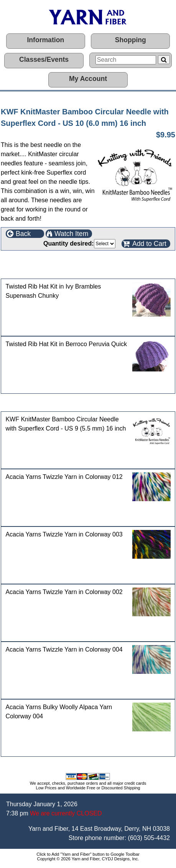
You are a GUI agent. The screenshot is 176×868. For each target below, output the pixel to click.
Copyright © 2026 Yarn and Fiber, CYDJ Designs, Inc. (88, 859)
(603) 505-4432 (149, 838)
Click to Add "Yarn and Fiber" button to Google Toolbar (88, 854)
